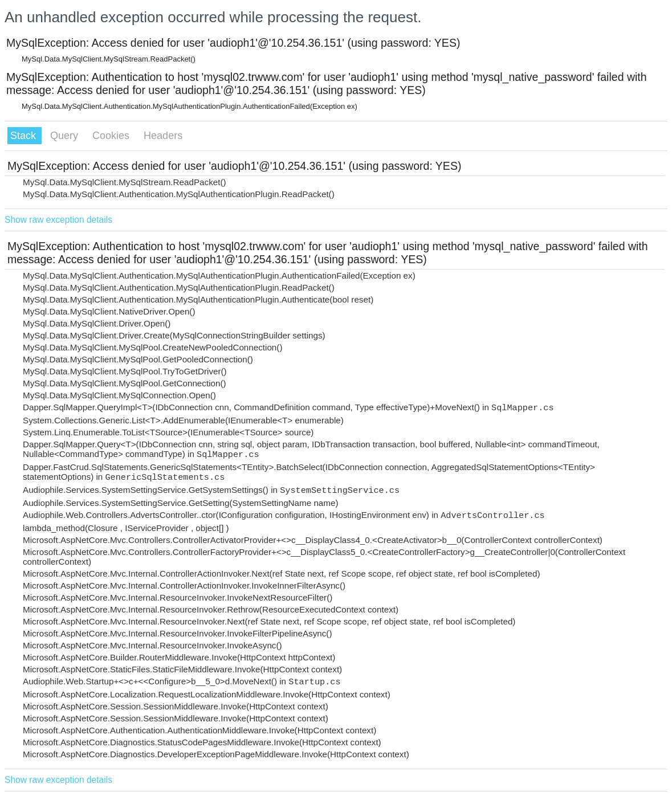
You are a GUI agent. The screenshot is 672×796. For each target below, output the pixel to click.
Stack (25, 136)
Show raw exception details (58, 220)
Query (66, 136)
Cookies (112, 136)
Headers (163, 136)
